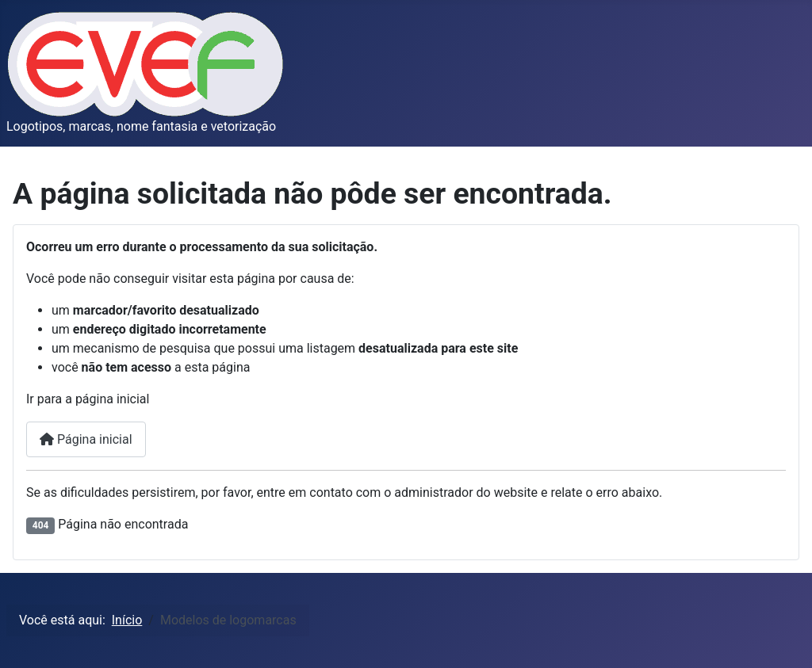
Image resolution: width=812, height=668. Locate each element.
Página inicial (86, 439)
